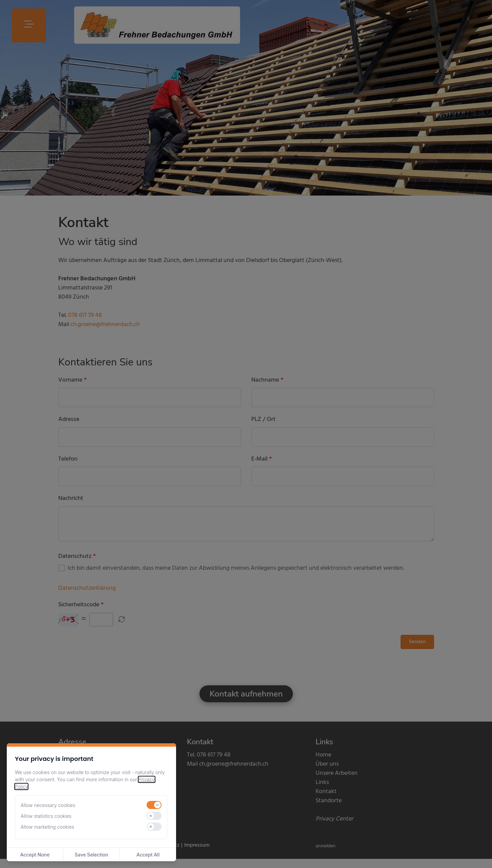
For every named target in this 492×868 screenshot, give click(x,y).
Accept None (35, 855)
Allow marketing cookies (47, 827)
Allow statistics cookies (46, 816)
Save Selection (92, 855)
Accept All (148, 855)
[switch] (154, 805)
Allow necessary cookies (48, 805)
